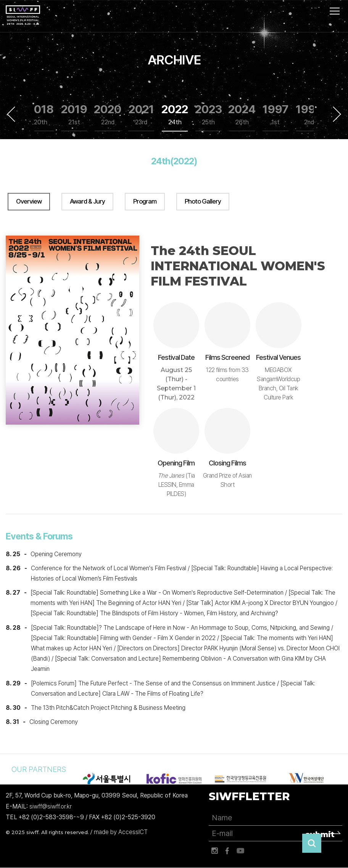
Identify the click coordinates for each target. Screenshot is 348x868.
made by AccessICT (121, 832)
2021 (141, 115)
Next (337, 114)
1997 (275, 115)
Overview (29, 201)
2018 (40, 115)
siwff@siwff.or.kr (51, 806)
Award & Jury (87, 201)
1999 (309, 115)
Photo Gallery (203, 201)
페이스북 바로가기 (227, 851)
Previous (11, 114)
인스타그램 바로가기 (214, 851)
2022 (175, 115)
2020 (108, 115)
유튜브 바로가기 (240, 851)
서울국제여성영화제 (23, 15)
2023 (208, 115)
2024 (242, 115)
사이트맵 (335, 11)
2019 (74, 115)
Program (145, 201)
